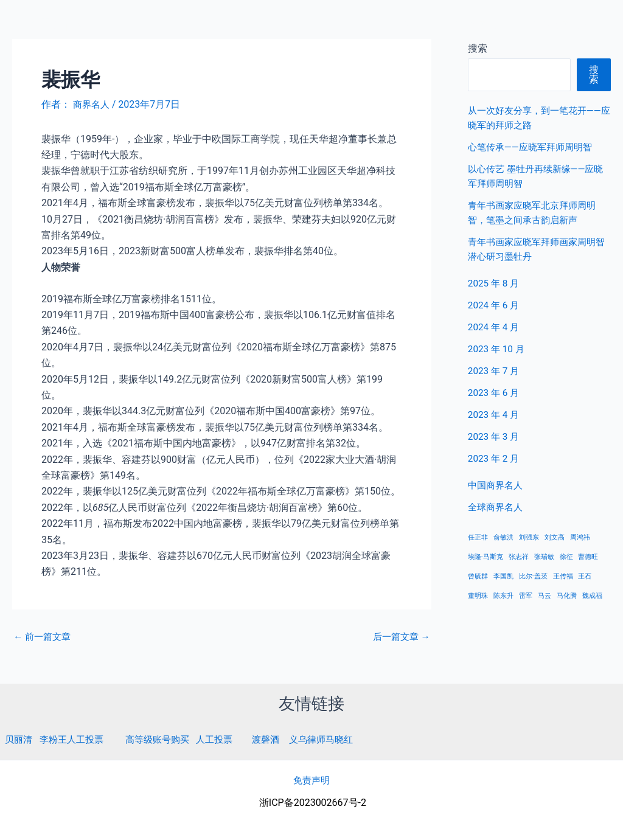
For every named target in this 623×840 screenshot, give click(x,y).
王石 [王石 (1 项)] (585, 576)
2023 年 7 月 (495, 371)
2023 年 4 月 (495, 415)
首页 (426, 24)
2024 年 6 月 (495, 305)
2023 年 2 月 (495, 458)
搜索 (594, 75)
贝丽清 (19, 739)
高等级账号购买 (165, 739)
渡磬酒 (279, 739)
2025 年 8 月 (495, 283)
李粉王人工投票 (75, 739)
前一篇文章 (44, 637)
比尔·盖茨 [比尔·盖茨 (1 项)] (533, 576)
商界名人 (53, 24)
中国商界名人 (485, 24)
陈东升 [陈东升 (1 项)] (503, 596)
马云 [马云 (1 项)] (545, 596)
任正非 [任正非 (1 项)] (478, 537)
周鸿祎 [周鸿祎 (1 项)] (580, 537)
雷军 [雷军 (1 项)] (526, 596)
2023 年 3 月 (495, 436)
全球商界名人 (563, 24)
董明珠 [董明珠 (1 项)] (478, 596)
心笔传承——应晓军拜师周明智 (534, 147)
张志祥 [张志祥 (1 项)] (519, 557)
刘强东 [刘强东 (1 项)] (529, 537)
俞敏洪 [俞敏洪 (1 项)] (503, 537)
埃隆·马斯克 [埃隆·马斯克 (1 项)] (486, 557)
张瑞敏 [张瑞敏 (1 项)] (544, 557)
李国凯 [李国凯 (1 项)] (503, 576)
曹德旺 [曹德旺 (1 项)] (588, 557)
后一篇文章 (400, 637)
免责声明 (311, 780)
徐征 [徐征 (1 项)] (566, 557)
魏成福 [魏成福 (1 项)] (592, 596)
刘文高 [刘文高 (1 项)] (555, 537)
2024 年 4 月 (495, 327)
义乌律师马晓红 (338, 739)
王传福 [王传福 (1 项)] (563, 576)
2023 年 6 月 (495, 393)
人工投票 (226, 739)
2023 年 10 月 (498, 349)
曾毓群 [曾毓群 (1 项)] (478, 576)
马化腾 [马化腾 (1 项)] (567, 596)
